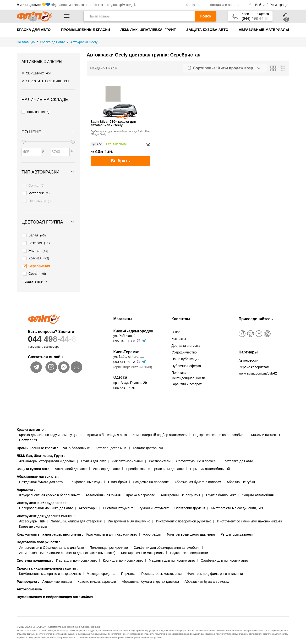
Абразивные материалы (264, 30)
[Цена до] (60, 151)
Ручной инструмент (154, 505)
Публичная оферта (186, 362)
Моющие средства (101, 570)
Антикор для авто (107, 465)
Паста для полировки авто (77, 557)
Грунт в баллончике (221, 492)
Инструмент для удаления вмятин (46, 512)
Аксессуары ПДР (32, 518)
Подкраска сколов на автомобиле (219, 431)
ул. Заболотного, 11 (129, 353)
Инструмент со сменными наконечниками (249, 518)
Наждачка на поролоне (151, 478)
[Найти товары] (139, 16)
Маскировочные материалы (143, 549)
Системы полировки (35, 557)
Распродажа (28, 578)
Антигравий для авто (71, 465)
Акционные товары (57, 578)
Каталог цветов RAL (148, 444)
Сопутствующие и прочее (196, 458)
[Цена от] (31, 151)
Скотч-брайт (118, 478)
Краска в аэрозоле (141, 492)
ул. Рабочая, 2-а (126, 332)
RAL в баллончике (76, 444)
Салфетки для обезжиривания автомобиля (167, 544)
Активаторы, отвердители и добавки (47, 458)
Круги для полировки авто (123, 557)
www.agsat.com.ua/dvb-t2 (258, 370)
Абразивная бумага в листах (207, 578)
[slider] (23, 140)
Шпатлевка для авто (237, 458)
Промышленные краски (85, 30)
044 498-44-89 (61, 335)
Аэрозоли (26, 486)
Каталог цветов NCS (111, 444)
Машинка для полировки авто (172, 557)
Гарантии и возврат (186, 381)
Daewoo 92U (29, 437)
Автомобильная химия (103, 492)
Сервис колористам (254, 364)
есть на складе (36, 111)
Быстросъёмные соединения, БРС (238, 505)
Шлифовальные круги (85, 478)
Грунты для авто (94, 458)
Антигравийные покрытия (180, 492)
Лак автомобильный (128, 458)
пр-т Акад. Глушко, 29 (130, 379)
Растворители (160, 458)
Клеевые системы (33, 523)
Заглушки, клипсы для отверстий (77, 518)
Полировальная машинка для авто (46, 505)
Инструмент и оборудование (42, 499)
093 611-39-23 (124, 358)
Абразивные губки (241, 478)
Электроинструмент (190, 505)
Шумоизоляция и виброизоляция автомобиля (55, 594)
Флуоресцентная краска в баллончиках (49, 492)
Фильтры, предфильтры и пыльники (215, 570)
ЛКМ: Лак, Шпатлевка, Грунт (148, 30)
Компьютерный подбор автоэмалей (160, 431)
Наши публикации (185, 356)
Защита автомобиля (258, 492)
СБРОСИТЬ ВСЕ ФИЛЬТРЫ (45, 81)
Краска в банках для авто (107, 431)
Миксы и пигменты (265, 431)
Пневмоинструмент (118, 505)
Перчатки (128, 570)
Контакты (193, 5)
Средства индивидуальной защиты (47, 565)
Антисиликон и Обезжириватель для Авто (52, 544)
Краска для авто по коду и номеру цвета (50, 431)
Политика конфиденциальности (188, 372)
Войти (260, 5)
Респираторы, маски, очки (161, 570)
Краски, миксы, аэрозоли (97, 578)
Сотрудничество (184, 349)
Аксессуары (88, 505)
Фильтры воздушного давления (191, 531)
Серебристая (36, 73)
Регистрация (279, 5)
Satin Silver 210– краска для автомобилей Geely (113, 123)
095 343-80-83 (124, 338)
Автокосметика (29, 586)
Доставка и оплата (224, 5)
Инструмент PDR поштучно (129, 518)
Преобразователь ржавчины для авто (155, 465)
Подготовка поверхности (38, 539)
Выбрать (120, 161)
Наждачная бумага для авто (41, 478)
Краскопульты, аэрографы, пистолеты (50, 531)
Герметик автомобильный (210, 465)
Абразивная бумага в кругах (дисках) (150, 578)
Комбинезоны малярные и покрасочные (50, 570)
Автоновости (248, 357)
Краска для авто (34, 30)
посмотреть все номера (44, 343)
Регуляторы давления (237, 531)
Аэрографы (152, 531)
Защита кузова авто (207, 30)
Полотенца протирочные (109, 544)
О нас (176, 328)
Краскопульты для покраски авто (112, 531)
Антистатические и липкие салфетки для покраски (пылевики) (67, 549)
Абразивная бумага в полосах (198, 478)
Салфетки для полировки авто (224, 557)
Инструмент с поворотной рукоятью (184, 518)
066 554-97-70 (124, 384)
